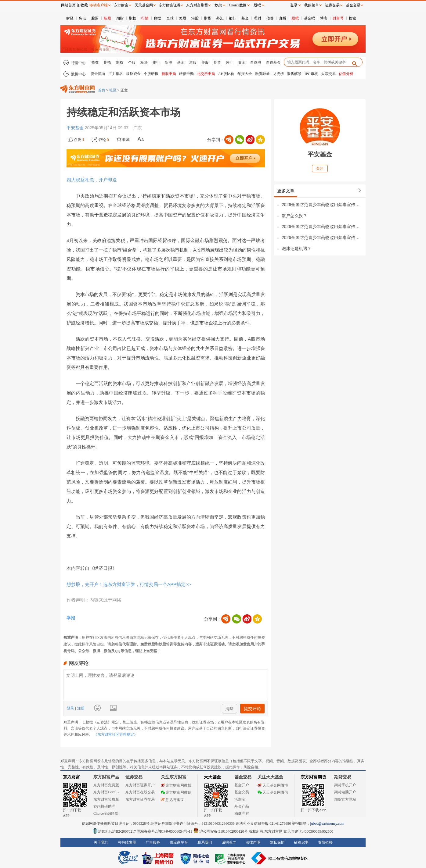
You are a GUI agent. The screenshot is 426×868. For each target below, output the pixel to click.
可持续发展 (127, 842)
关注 (320, 169)
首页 (102, 90)
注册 (80, 708)
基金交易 (242, 792)
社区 (113, 90)
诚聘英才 (229, 842)
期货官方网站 (345, 799)
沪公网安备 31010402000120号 (220, 831)
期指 (120, 18)
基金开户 (242, 785)
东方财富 (71, 777)
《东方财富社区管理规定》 (116, 734)
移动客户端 (99, 5)
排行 (156, 63)
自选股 (256, 63)
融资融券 (262, 74)
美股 (182, 18)
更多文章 (286, 191)
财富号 (338, 18)
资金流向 (98, 74)
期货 (208, 18)
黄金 (242, 63)
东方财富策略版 (106, 799)
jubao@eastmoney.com (327, 823)
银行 (233, 18)
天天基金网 (144, 5)
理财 (258, 18)
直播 (283, 18)
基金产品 (242, 806)
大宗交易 (328, 74)
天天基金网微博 (273, 785)
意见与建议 (172, 800)
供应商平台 (179, 842)
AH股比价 (226, 74)
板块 (144, 63)
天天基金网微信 (273, 792)
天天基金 (212, 777)
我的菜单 (312, 5)
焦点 (82, 18)
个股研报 (151, 74)
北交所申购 (206, 74)
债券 (270, 18)
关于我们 (101, 842)
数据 (157, 18)
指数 (95, 63)
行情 (145, 18)
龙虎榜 (278, 74)
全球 (170, 18)
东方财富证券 (170, 5)
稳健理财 (242, 813)
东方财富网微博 (176, 785)
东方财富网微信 (176, 792)
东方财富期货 (313, 777)
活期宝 (240, 799)
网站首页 (68, 5)
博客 (324, 18)
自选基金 (273, 63)
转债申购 (186, 74)
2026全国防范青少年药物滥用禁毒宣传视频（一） (322, 238)
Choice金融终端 (106, 813)
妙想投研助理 (104, 806)
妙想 (218, 5)
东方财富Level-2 (106, 792)
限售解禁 (294, 74)
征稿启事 (301, 842)
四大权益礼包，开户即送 (92, 180)
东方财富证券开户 (140, 785)
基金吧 (309, 18)
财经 (70, 18)
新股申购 (169, 74)
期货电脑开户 (345, 792)
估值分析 (346, 74)
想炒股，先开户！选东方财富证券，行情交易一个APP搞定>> (129, 584)
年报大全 (245, 74)
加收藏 (82, 5)
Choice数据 (238, 5)
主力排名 (116, 74)
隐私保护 (277, 842)
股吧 (295, 18)
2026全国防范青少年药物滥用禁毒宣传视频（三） (322, 205)
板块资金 (133, 74)
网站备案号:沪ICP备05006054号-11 (165, 831)
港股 (195, 18)
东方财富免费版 (106, 785)
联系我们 (205, 842)
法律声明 (253, 842)
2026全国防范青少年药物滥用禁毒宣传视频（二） (322, 227)
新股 (107, 18)
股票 (95, 18)
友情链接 (325, 842)
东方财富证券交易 (140, 799)
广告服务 (153, 842)
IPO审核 (311, 74)
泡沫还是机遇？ (297, 248)
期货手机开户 (345, 785)
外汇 (220, 18)
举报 (71, 618)
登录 (71, 708)
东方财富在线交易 (140, 792)
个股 (132, 63)
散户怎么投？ (294, 216)
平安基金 (76, 128)
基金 (245, 18)
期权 (132, 18)
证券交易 (332, 5)
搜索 (352, 18)
